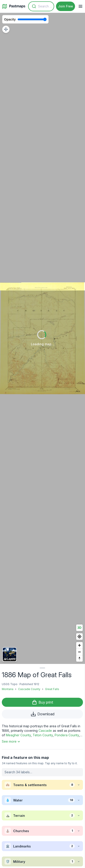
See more (11, 741)
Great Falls (52, 689)
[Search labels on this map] (42, 772)
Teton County (43, 735)
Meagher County (18, 735)
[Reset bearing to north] (79, 658)
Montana (8, 689)
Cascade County (29, 689)
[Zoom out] (79, 652)
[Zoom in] (79, 645)
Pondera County (67, 735)
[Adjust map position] (6, 29)
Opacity (10, 19)
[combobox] (41, 6)
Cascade (45, 731)
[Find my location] (79, 637)
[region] (42, 338)
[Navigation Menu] (80, 6)
